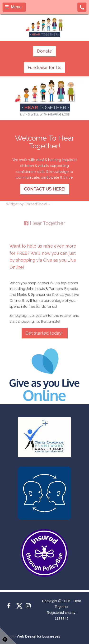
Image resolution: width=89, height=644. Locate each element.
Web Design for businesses (38, 636)
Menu (13, 7)
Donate (44, 51)
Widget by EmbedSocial (28, 204)
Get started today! (45, 333)
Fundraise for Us (44, 67)
